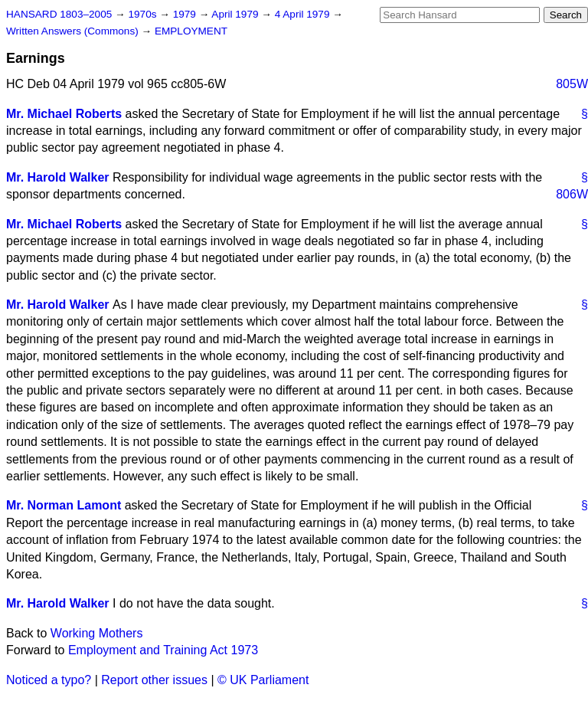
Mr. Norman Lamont (64, 505)
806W (572, 194)
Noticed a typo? (49, 680)
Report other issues (154, 680)
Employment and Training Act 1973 (163, 650)
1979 (186, 14)
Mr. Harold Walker (58, 177)
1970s (144, 14)
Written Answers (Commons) (74, 31)
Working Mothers (97, 633)
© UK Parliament (263, 680)
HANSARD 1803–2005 (59, 14)
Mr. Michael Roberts (64, 114)
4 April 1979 (304, 14)
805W (572, 84)
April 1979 (236, 14)
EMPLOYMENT (191, 31)
